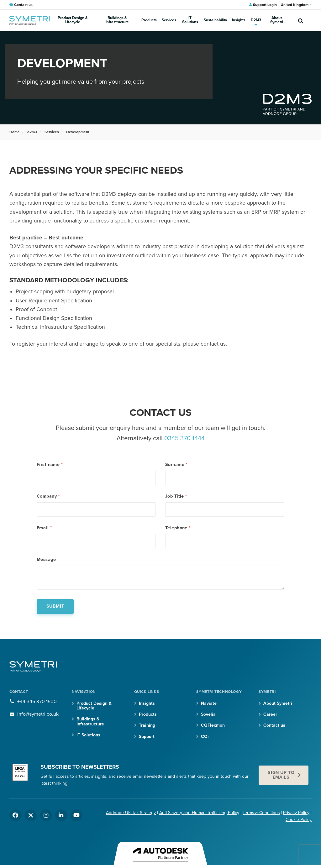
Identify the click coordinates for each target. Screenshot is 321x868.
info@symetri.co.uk (38, 715)
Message (46, 560)
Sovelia (208, 715)
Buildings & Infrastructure (119, 20)
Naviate (209, 704)
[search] (301, 20)
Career (270, 715)
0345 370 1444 (184, 438)
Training (147, 726)
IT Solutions (191, 20)
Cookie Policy (299, 820)
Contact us (274, 726)
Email (44, 528)
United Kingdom (296, 5)
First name (50, 464)
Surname (176, 464)
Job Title (176, 496)
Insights (239, 20)
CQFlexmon (213, 726)
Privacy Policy (296, 813)
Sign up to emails (281, 775)
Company (48, 496)
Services (171, 20)
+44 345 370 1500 (37, 702)
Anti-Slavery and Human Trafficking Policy (199, 813)
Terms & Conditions (261, 813)
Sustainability (217, 20)
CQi (205, 737)
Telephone (178, 528)
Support (147, 737)
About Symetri (276, 20)
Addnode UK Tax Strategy (130, 813)
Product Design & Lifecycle (74, 20)
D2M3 (256, 20)
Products (151, 20)
